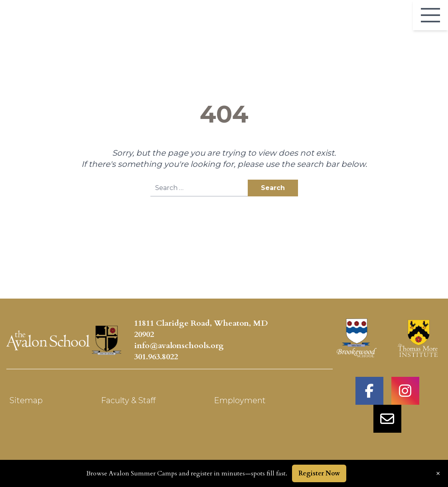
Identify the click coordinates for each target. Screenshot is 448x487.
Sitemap (26, 400)
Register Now (319, 473)
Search (273, 188)
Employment (240, 400)
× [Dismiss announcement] (438, 473)
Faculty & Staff (128, 400)
